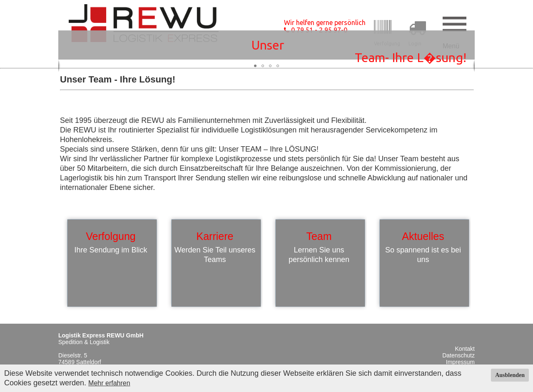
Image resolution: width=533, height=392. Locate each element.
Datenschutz (458, 355)
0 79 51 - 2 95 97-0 (316, 30)
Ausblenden (510, 375)
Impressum (460, 362)
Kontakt (465, 349)
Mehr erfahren (109, 383)
